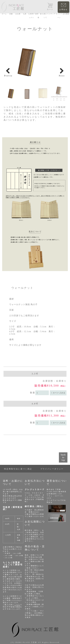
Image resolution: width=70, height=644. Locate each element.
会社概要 (66, 14)
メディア (52, 14)
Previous (8, 75)
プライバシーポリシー (52, 469)
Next (62, 75)
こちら (17, 605)
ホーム (4, 14)
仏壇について (45, 16)
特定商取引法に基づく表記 (18, 469)
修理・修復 (38, 16)
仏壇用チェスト (32, 16)
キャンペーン (59, 16)
